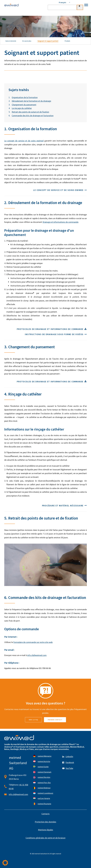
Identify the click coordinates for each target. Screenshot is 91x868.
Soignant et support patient (48, 41)
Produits (67, 41)
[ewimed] (11, 5)
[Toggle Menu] (86, 5)
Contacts (45, 814)
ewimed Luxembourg (45, 793)
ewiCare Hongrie (44, 798)
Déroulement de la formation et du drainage (31, 101)
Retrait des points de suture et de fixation (30, 112)
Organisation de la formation (25, 97)
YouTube (69, 768)
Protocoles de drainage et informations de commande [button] (52, 329)
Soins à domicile (11, 41)
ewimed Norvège (44, 777)
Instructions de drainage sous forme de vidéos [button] (56, 334)
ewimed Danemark (44, 772)
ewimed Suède (43, 767)
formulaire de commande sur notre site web (33, 642)
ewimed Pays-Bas (44, 783)
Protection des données (45, 822)
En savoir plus (27, 41)
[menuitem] (65, 2)
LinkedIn (69, 756)
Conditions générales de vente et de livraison (45, 838)
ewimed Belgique (44, 788)
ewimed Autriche (44, 761)
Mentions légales (46, 830)
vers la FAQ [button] (33, 720)
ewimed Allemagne (45, 756)
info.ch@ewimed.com (37, 655)
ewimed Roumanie (44, 804)
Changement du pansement (24, 105)
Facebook (70, 762)
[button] (5, 863)
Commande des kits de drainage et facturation (33, 116)
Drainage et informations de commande (60, 222)
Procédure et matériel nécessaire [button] (64, 506)
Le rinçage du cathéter (22, 108)
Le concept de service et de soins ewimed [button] (60, 190)
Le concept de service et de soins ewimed (24, 141)
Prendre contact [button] (55, 720)
